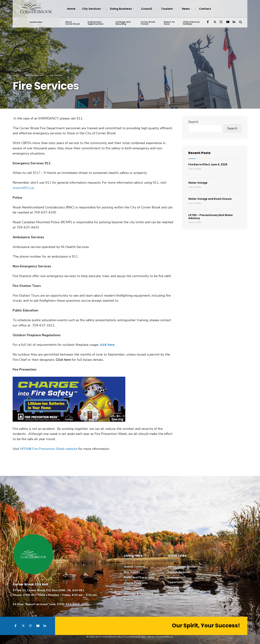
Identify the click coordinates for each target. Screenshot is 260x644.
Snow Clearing (134, 588)
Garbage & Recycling (138, 594)
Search (193, 122)
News (186, 9)
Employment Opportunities (96, 23)
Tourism (167, 9)
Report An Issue (169, 23)
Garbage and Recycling (123, 23)
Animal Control (134, 567)
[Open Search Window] (240, 22)
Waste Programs (136, 583)
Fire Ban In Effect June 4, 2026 (208, 164)
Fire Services (177, 588)
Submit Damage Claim (183, 593)
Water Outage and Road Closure (210, 199)
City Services (91, 9)
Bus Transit (132, 572)
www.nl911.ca (23, 188)
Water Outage (198, 183)
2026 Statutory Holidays (191, 23)
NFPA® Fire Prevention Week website (49, 449)
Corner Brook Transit (148, 23)
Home (71, 9)
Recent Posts (199, 153)
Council (146, 9)
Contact (205, 9)
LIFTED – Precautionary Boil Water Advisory (211, 217)
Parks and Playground (139, 577)
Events (129, 599)
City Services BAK (35, 75)
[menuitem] (92, 9)
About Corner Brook (72, 23)
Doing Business (121, 9)
